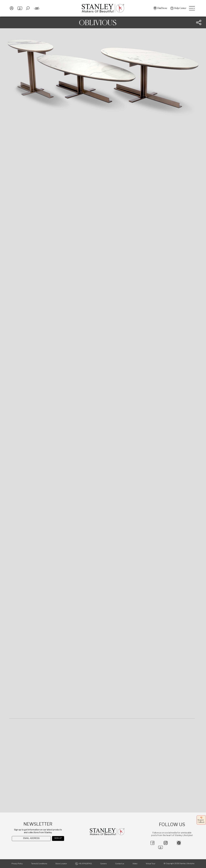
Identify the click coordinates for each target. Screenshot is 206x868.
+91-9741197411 (85, 864)
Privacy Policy (17, 864)
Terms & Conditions (39, 864)
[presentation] (25, 846)
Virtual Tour (151, 864)
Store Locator (61, 864)
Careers (104, 864)
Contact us (120, 864)
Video (135, 864)
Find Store (162, 8)
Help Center (180, 8)
